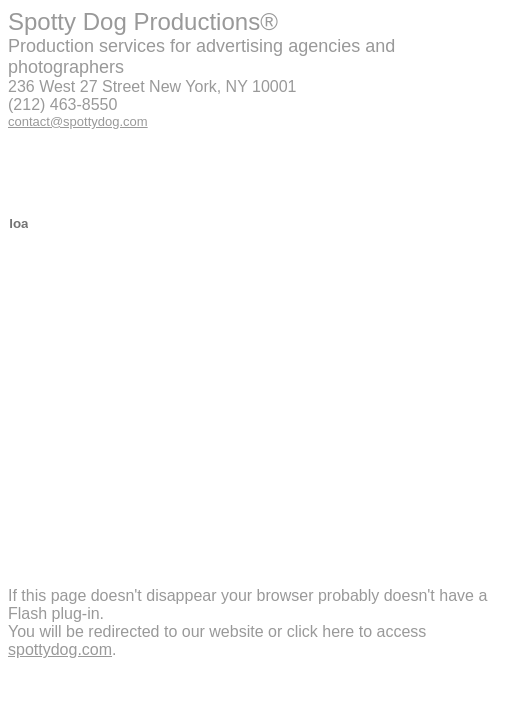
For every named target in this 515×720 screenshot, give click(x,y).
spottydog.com (60, 649)
